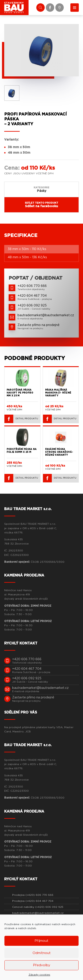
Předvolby (42, 965)
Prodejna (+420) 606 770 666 (33, 895)
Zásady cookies (39, 975)
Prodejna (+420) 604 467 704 (33, 901)
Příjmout (41, 941)
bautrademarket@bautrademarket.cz (38, 913)
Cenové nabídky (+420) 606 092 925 (38, 907)
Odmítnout (42, 953)
